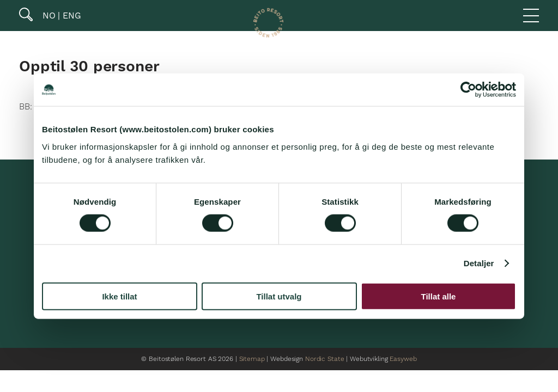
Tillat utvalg (279, 296)
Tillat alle (439, 296)
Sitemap (252, 359)
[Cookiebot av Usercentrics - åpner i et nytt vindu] (468, 90)
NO (48, 16)
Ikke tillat (119, 296)
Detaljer (479, 263)
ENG (71, 16)
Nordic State (325, 359)
